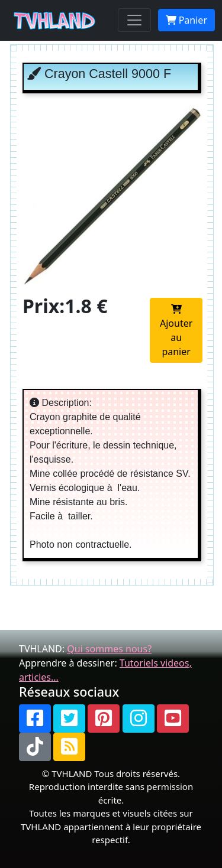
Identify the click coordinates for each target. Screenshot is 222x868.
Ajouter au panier (176, 331)
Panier (186, 20)
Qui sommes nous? (109, 649)
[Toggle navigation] (134, 20)
